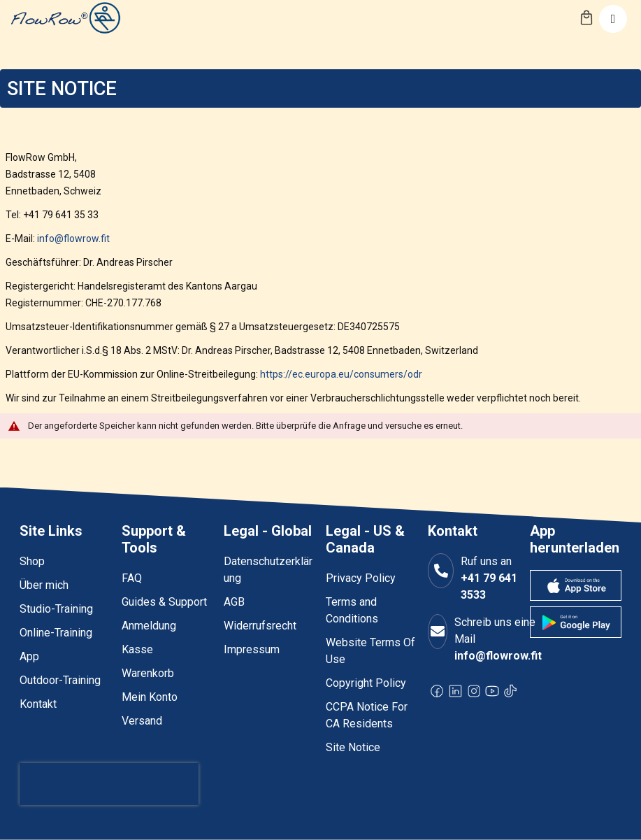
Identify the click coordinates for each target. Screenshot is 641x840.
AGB (234, 602)
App (29, 656)
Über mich (44, 585)
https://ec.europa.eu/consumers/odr (341, 374)
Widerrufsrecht (260, 626)
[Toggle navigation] (613, 19)
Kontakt (38, 704)
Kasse (137, 649)
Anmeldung (149, 626)
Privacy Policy (361, 578)
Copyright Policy (366, 683)
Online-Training (56, 633)
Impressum (252, 649)
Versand (142, 721)
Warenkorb (148, 673)
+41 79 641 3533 (489, 586)
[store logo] (65, 18)
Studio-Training (56, 609)
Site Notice (353, 747)
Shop (32, 561)
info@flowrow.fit (73, 239)
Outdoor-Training (60, 680)
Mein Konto (150, 697)
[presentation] (109, 784)
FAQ (132, 578)
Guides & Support (164, 602)
